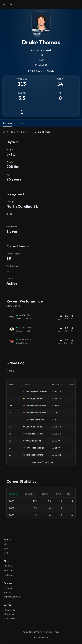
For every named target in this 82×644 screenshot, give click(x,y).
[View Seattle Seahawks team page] (37, 34)
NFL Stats (8, 566)
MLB (6, 553)
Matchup (8, 592)
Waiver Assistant (12, 597)
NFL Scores (9, 610)
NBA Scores (10, 614)
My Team (8, 588)
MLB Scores (10, 619)
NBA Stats (9, 571)
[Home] (4, 132)
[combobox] (16, 371)
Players (25, 132)
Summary (7, 124)
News (22, 123)
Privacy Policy (41, 637)
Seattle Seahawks (41, 50)
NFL (13, 132)
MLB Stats (9, 575)
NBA (6, 549)
